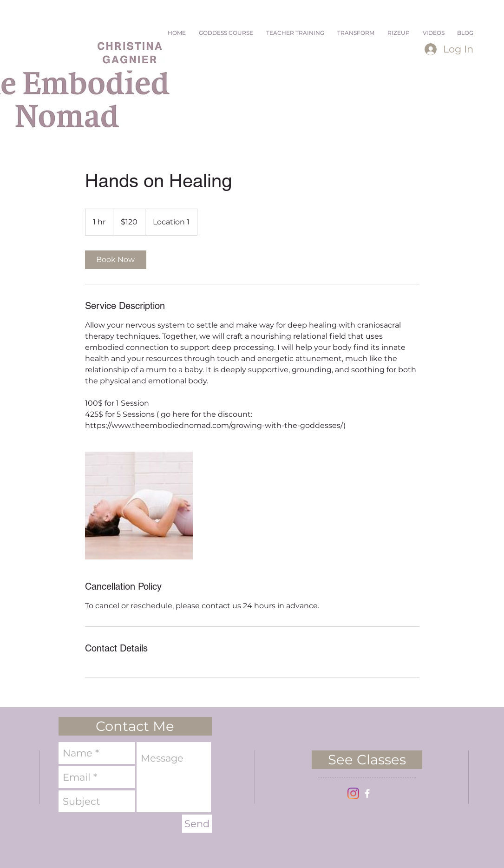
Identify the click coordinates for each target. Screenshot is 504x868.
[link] (116, 260)
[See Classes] (367, 760)
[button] (135, 726)
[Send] (197, 824)
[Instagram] (353, 793)
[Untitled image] (139, 506)
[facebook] (367, 793)
